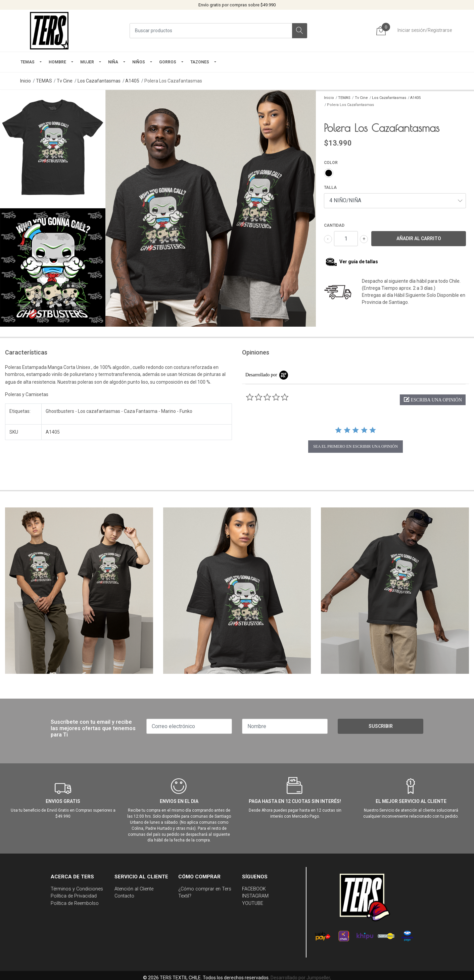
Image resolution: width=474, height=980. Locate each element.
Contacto (124, 896)
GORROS (168, 62)
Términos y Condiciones (77, 889)
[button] (433, 400)
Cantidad (334, 225)
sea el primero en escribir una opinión (355, 446)
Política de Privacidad (74, 896)
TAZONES (200, 62)
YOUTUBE (253, 903)
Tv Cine (65, 81)
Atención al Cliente (134, 889)
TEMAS (28, 62)
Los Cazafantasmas (99, 81)
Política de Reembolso (75, 903)
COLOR (331, 163)
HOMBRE (57, 62)
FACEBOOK (254, 889)
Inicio (26, 81)
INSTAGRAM (255, 896)
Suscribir (381, 726)
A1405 (132, 81)
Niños (139, 62)
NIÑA (113, 62)
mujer (87, 62)
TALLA (330, 187)
